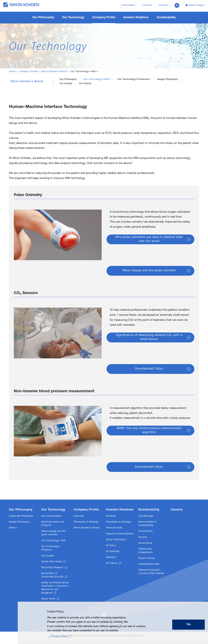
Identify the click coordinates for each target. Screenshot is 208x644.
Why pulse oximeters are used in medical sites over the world (149, 247)
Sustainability (149, 512)
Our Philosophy (68, 79)
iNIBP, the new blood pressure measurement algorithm (149, 438)
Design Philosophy (168, 79)
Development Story (149, 371)
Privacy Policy (55, 636)
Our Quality (66, 84)
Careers (177, 512)
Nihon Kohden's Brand (54, 72)
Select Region (197, 6)
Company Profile (28, 72)
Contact (164, 6)
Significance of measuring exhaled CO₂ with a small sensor (149, 340)
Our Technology (53, 512)
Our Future (85, 84)
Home (12, 72)
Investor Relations (120, 512)
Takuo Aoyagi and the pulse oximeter (149, 273)
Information (128, 6)
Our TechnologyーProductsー (134, 79)
